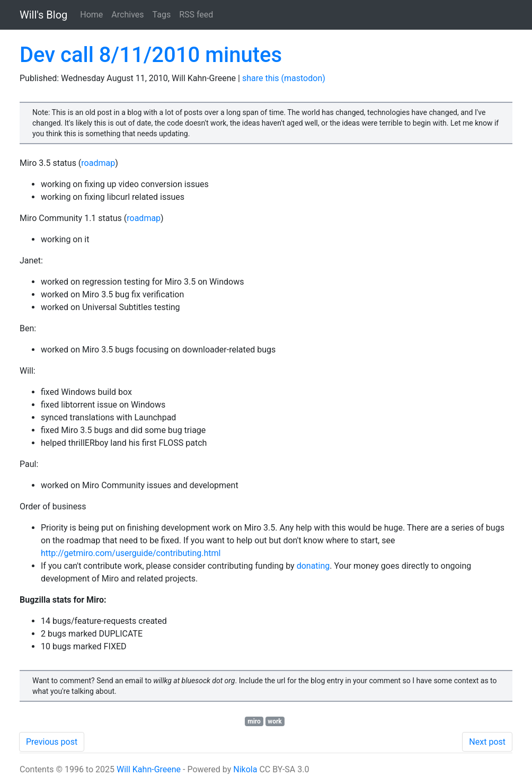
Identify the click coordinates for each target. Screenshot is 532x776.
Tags (162, 15)
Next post (487, 742)
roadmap (98, 163)
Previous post (52, 742)
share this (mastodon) (284, 78)
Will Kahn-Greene (149, 769)
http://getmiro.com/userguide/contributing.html (131, 553)
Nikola (245, 769)
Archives (127, 15)
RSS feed (196, 15)
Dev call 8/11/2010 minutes (151, 55)
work (274, 721)
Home (91, 15)
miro (254, 721)
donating (313, 566)
